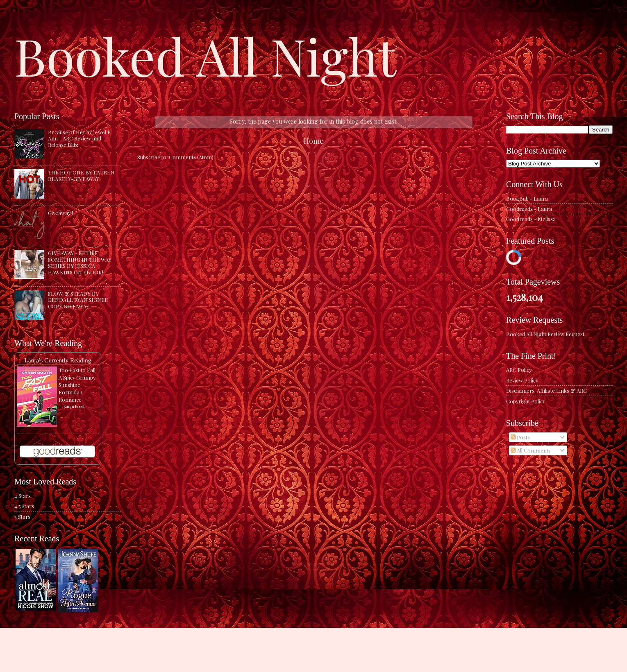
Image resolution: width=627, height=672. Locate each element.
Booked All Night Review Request (545, 334)
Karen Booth (75, 406)
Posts (520, 437)
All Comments (531, 450)
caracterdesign (309, 656)
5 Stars (22, 517)
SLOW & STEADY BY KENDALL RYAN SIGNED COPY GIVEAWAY (78, 300)
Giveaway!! (60, 213)
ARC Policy (519, 370)
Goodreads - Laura (529, 209)
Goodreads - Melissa (531, 219)
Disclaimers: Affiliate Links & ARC (546, 390)
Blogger (369, 656)
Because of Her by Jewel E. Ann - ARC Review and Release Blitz (80, 138)
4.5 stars (24, 506)
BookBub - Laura (527, 198)
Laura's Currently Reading (58, 360)
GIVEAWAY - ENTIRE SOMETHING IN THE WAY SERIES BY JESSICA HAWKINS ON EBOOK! (80, 262)
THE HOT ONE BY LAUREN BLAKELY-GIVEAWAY (81, 175)
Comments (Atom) (191, 157)
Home (314, 141)
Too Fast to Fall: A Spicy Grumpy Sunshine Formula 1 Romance (78, 385)
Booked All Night (205, 55)
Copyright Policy (526, 401)
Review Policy (522, 380)
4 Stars (23, 496)
